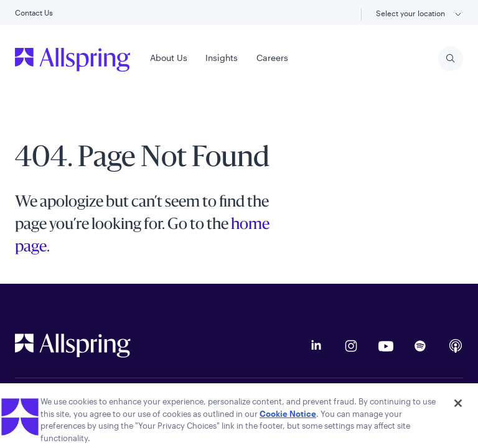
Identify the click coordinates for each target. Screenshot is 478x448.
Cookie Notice (288, 418)
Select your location (419, 14)
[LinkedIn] (316, 346)
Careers (272, 58)
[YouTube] (386, 346)
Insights (222, 58)
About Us (169, 58)
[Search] (451, 58)
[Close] (458, 407)
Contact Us (34, 12)
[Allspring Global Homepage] (73, 346)
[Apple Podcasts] (456, 346)
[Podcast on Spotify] (421, 346)
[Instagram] (351, 346)
